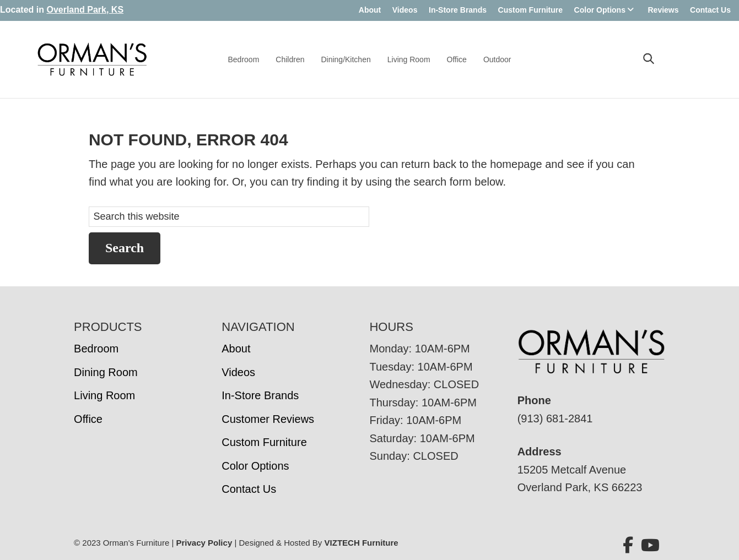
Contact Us (710, 10)
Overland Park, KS (85, 10)
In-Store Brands (458, 10)
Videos (405, 10)
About (370, 10)
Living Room (409, 59)
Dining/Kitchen (346, 59)
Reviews (663, 10)
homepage (516, 164)
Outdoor (497, 59)
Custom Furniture (530, 10)
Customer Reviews (268, 419)
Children (290, 59)
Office (457, 59)
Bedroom (244, 59)
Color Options (600, 10)
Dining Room (106, 372)
